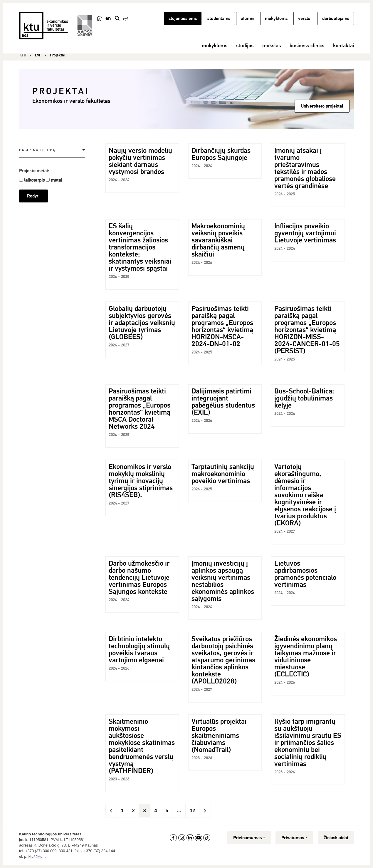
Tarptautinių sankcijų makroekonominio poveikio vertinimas (223, 474)
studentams (219, 19)
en (108, 18)
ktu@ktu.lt (37, 856)
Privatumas (294, 838)
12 (192, 811)
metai (56, 180)
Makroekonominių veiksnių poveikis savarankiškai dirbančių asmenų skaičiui (218, 240)
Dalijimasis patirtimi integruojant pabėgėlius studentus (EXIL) (223, 402)
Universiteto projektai (322, 106)
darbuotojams (336, 19)
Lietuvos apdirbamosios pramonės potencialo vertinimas (305, 574)
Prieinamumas (249, 838)
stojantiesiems (183, 19)
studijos (245, 46)
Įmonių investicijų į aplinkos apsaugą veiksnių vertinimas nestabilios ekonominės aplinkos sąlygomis (223, 581)
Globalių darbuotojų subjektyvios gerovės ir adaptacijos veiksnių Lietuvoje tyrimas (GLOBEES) (142, 323)
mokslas (272, 46)
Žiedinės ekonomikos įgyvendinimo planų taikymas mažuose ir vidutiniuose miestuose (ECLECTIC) (306, 656)
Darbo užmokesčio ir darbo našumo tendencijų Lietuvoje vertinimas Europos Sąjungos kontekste (139, 577)
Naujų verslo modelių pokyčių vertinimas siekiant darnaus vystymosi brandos (140, 161)
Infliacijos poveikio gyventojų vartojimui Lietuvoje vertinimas (305, 233)
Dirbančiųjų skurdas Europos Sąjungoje (221, 154)
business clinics (307, 46)
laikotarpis (34, 180)
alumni (248, 19)
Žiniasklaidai (336, 838)
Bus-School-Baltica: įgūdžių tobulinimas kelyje (304, 398)
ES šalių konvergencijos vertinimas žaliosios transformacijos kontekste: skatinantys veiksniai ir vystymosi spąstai (140, 247)
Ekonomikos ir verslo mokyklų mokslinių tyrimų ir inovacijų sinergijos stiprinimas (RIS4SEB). (141, 481)
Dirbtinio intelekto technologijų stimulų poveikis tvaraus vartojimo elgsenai (139, 649)
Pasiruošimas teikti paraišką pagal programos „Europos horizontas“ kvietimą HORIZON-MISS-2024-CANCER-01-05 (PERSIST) (307, 330)
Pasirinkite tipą (37, 150)
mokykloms (276, 19)
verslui (305, 19)
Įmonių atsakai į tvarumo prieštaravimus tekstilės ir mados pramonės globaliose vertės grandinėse (305, 168)
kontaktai (343, 46)
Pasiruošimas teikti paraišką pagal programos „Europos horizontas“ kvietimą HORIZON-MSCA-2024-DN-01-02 (222, 326)
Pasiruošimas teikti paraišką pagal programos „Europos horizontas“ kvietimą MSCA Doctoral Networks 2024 (140, 409)
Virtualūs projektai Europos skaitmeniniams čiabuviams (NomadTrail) (219, 735)
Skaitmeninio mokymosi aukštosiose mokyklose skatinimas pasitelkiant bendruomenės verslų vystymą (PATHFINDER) (142, 746)
